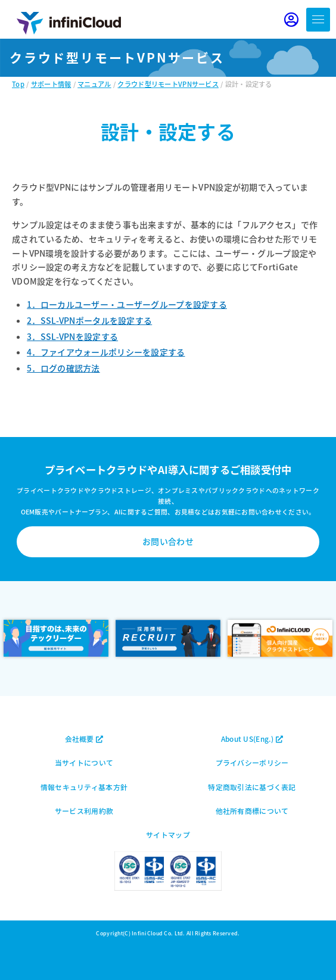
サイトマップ (168, 834)
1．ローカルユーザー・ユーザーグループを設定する (127, 304)
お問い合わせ (168, 541)
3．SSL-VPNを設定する (72, 336)
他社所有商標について (252, 811)
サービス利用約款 (84, 811)
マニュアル (94, 84)
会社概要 (84, 739)
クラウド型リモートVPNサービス (168, 84)
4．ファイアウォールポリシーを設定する (106, 352)
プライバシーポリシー (252, 762)
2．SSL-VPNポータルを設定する (89, 320)
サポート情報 (51, 84)
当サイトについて (84, 762)
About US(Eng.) (252, 739)
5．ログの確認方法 (63, 368)
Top (18, 84)
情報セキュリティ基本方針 (84, 787)
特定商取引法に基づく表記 (252, 787)
